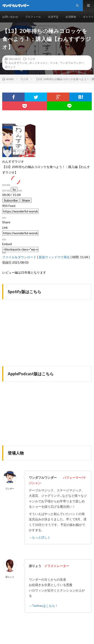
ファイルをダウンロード (19, 257)
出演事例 (71, 17)
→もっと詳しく (40, 537)
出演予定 (53, 17)
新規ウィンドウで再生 (54, 257)
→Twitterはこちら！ (43, 606)
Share (26, 200)
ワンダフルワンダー (72, 63)
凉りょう (10, 67)
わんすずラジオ (18, 63)
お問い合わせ (10, 17)
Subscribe (11, 200)
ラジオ (31, 59)
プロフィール (33, 17)
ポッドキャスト (39, 63)
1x (14, 189)
